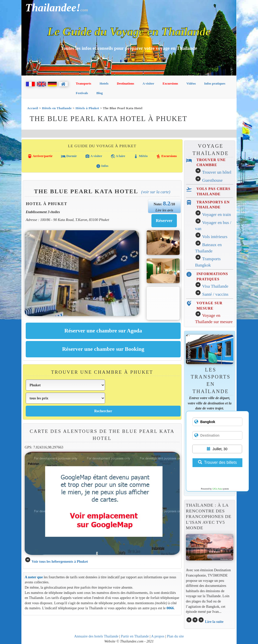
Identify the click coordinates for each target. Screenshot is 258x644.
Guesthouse (213, 180)
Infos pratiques (215, 83)
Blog (99, 93)
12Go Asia (217, 489)
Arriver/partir (40, 156)
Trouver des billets (217, 462)
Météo (141, 156)
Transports (84, 83)
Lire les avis (164, 210)
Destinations (126, 83)
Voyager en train (216, 215)
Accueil (33, 108)
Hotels (104, 83)
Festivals (82, 93)
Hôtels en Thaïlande (57, 108)
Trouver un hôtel (217, 172)
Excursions (170, 83)
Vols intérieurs (215, 237)
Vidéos (191, 83)
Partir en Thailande (135, 636)
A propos (158, 636)
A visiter (149, 83)
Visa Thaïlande (215, 286)
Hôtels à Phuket (87, 108)
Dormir (69, 156)
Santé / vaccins (215, 294)
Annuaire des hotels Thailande (96, 636)
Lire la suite (214, 622)
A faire (118, 156)
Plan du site (175, 636)
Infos (102, 166)
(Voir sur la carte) (156, 192)
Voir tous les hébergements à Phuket (60, 561)
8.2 (167, 203)
